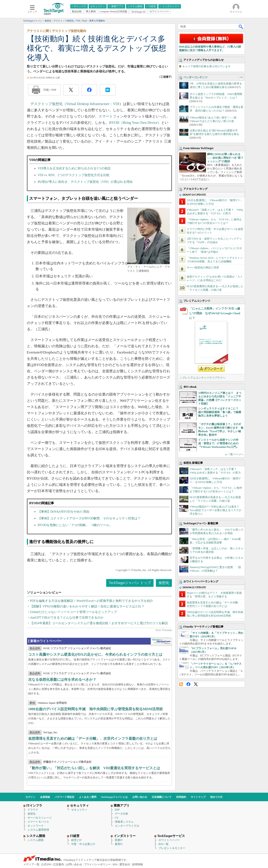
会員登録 (45, 797)
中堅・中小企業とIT (83, 844)
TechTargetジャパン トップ (130, 583)
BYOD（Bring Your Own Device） (135, 123)
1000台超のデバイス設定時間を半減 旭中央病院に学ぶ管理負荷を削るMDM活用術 (96, 709)
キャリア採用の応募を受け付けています (206, 66)
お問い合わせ (140, 797)
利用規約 (181, 797)
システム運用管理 (38, 830)
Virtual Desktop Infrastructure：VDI (93, 104)
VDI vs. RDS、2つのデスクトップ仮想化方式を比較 (74, 175)
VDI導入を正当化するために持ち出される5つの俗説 (74, 168)
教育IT (119, 844)
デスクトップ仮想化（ (48, 104)
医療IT (119, 840)
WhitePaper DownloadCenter (161, 642)
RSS (181, 684)
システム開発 (36, 840)
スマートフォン (111, 116)
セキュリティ (79, 810)
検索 (241, 27)
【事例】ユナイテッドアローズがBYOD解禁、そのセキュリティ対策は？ (89, 518)
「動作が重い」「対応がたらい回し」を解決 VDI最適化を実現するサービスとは (94, 768)
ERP (117, 810)
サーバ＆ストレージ (40, 818)
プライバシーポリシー (97, 864)
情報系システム (124, 822)
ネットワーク (36, 826)
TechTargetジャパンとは (114, 797)
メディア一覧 (31, 864)
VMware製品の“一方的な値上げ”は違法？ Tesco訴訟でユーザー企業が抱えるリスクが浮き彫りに (216, 510)
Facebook (188, 684)
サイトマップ (198, 797)
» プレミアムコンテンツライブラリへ (203, 378)
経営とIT (76, 840)
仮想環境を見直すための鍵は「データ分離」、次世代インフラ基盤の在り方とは (93, 738)
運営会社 (125, 864)
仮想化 (164, 583)
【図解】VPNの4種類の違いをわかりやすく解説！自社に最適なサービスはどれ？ (87, 606)
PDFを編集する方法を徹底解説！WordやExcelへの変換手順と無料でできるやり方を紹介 (92, 601)
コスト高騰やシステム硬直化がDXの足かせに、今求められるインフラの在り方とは (95, 654)
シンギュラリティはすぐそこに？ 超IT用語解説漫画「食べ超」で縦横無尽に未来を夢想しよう (220, 412)
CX (117, 818)
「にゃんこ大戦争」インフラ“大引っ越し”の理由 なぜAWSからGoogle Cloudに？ (215, 313)
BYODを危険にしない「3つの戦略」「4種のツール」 (75, 525)
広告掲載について (162, 797)
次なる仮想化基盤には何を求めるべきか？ (62, 679)
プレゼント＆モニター (172, 848)
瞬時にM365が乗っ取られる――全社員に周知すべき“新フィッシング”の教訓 (225, 158)
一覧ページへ (236, 454)
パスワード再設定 (64, 797)
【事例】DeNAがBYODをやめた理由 (64, 512)
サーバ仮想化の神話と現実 (203, 268)
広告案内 (59, 864)
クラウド (33, 810)
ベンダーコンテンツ (195, 77)
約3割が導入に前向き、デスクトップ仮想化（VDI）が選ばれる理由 (85, 182)
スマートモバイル (38, 822)
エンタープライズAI (127, 826)
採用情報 (137, 864)
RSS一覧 (164, 844)
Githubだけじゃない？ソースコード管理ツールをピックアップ (74, 612)
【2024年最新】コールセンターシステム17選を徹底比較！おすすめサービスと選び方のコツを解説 (99, 623)
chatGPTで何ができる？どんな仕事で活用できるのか (67, 618)
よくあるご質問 (88, 797)
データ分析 (122, 814)
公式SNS (46, 864)
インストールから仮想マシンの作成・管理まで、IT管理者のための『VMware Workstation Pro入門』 (218, 443)
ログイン (30, 797)
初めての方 (216, 797)
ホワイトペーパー (169, 840)
